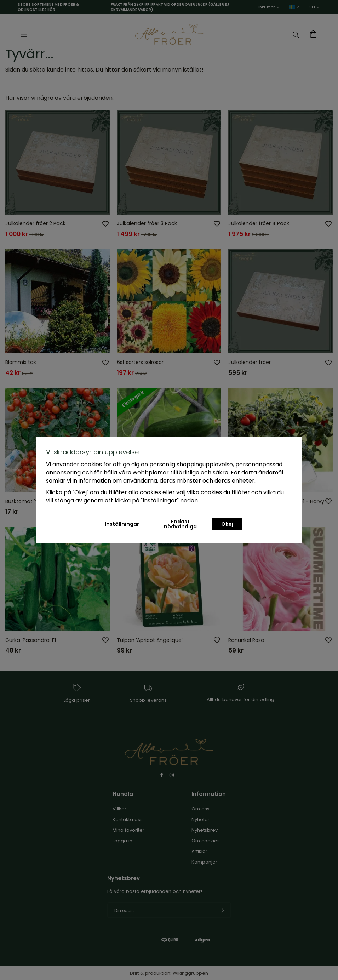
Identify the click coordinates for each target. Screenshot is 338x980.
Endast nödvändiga (180, 524)
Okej (227, 524)
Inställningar (122, 524)
